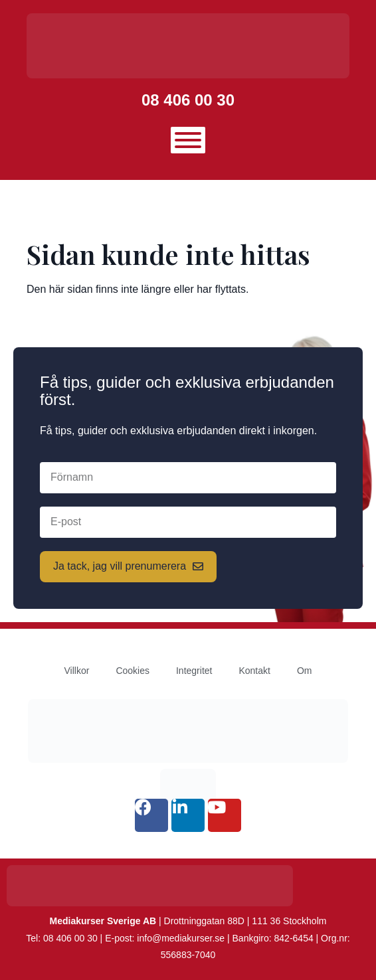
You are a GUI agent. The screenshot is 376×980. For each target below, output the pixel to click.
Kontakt (254, 671)
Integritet (194, 671)
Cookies (133, 671)
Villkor (77, 671)
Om (305, 671)
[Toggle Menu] (188, 140)
